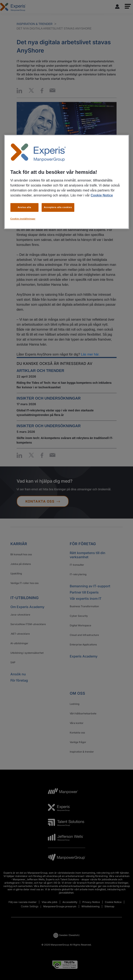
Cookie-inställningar (23, 219)
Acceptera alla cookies (58, 207)
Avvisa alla (24, 207)
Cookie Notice (102, 195)
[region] (67, 182)
